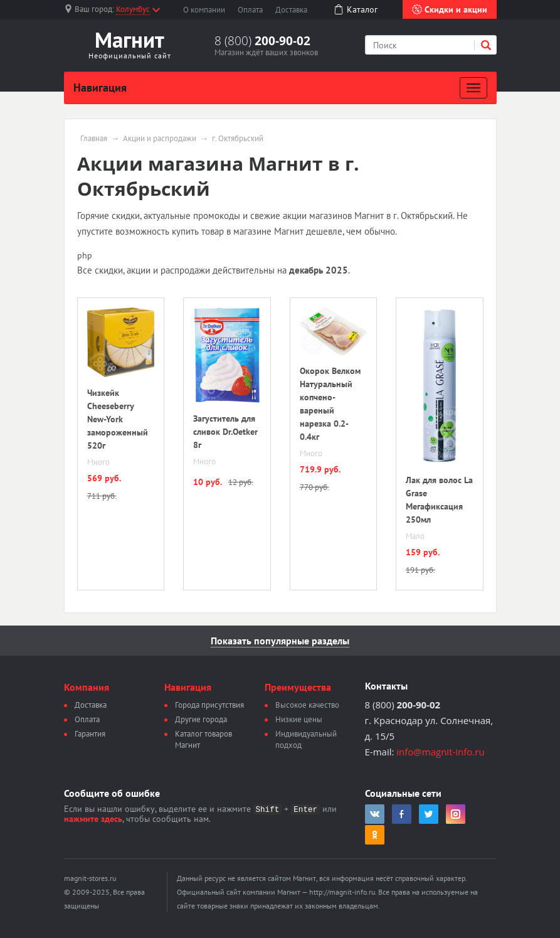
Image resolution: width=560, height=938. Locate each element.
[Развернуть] (473, 88)
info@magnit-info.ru (440, 752)
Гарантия (90, 734)
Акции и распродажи (160, 139)
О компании (204, 10)
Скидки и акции (450, 9)
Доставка (291, 10)
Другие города (201, 719)
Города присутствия (209, 705)
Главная (94, 139)
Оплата (250, 10)
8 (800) (262, 41)
